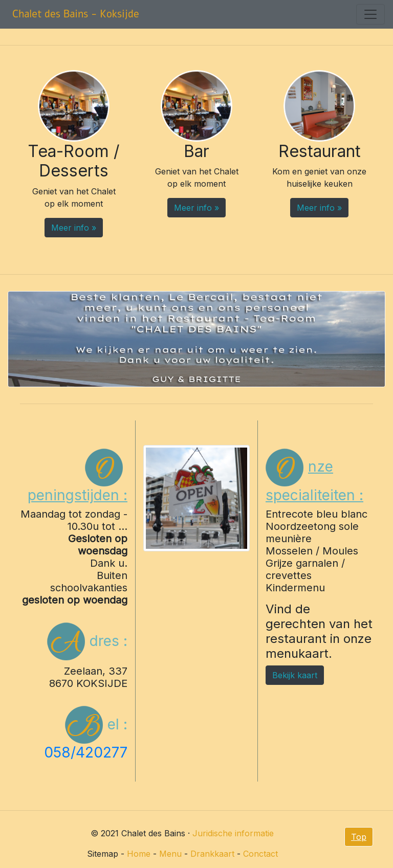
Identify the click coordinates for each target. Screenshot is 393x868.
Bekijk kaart (295, 675)
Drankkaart (212, 854)
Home (139, 854)
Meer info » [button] (74, 228)
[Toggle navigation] (370, 14)
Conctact (260, 854)
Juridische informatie (233, 833)
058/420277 (86, 752)
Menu (170, 854)
